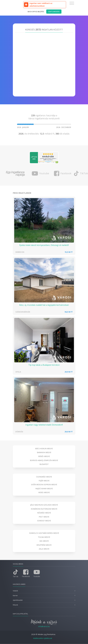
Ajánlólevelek (18, 600)
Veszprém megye (44, 545)
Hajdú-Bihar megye (44, 489)
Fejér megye (44, 481)
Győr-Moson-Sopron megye (44, 485)
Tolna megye (44, 537)
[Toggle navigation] (72, 3)
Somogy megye (44, 521)
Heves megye (44, 492)
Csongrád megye (44, 477)
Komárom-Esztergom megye (44, 509)
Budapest (44, 464)
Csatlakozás (54, 12)
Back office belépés (36, 12)
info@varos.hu (44, 626)
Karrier (15, 596)
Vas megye (44, 541)
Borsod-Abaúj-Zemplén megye (44, 460)
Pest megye (44, 517)
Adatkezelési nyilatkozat (43, 638)
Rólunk (15, 605)
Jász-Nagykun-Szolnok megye (44, 505)
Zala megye (44, 549)
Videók (15, 591)
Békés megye (44, 456)
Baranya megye (44, 452)
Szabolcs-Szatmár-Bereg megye (44, 533)
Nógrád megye (44, 513)
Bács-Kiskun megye (44, 449)
